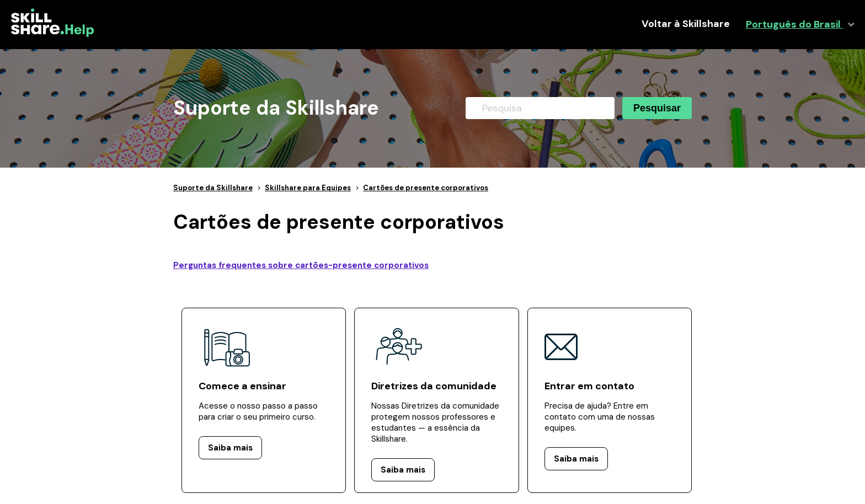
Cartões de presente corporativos (426, 188)
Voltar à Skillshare (686, 24)
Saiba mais (230, 448)
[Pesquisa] (540, 108)
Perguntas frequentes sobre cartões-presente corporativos (301, 265)
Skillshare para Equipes (308, 188)
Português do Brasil (794, 25)
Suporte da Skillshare (213, 188)
